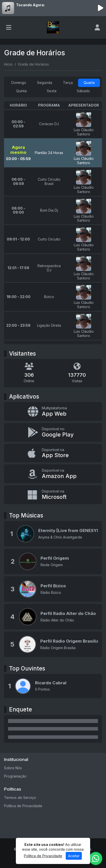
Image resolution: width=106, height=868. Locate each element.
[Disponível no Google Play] (53, 432)
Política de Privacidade (23, 806)
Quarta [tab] (89, 83)
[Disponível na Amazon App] (53, 474)
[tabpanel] (53, 223)
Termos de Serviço (20, 798)
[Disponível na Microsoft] (53, 495)
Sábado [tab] (83, 91)
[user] (97, 27)
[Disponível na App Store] (53, 453)
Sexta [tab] (52, 91)
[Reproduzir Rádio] (100, 8)
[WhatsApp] (96, 858)
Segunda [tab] (45, 83)
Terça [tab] (68, 83)
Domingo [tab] (19, 83)
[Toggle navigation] (9, 27)
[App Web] (53, 412)
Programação (15, 776)
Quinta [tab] (21, 91)
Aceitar (74, 856)
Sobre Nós (13, 768)
